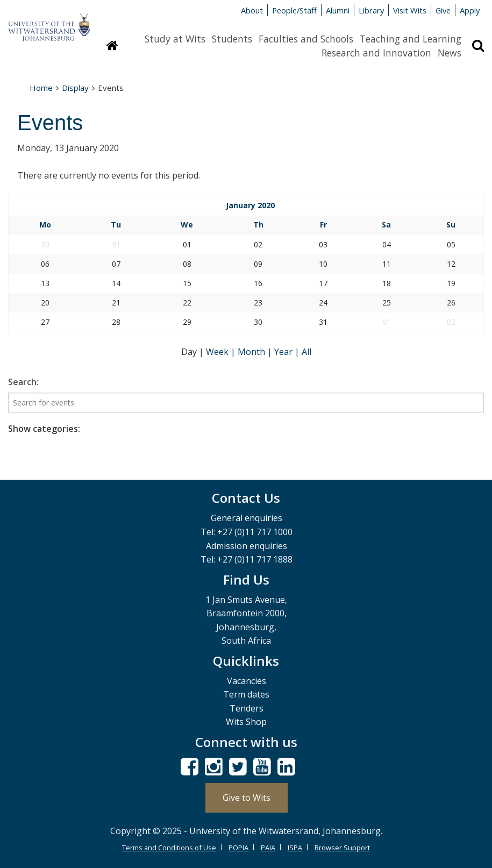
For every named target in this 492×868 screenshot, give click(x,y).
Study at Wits (175, 39)
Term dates (246, 694)
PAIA (268, 848)
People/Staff (294, 10)
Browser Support (342, 848)
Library (371, 10)
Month (252, 352)
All (306, 352)
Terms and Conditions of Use (169, 848)
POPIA (238, 848)
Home (41, 88)
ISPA (295, 848)
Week (218, 352)
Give (443, 10)
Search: (23, 382)
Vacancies (247, 681)
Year (284, 352)
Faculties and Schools (306, 39)
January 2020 (250, 205)
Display (75, 88)
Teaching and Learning (411, 39)
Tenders (247, 708)
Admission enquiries (247, 546)
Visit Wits (410, 10)
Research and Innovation (376, 53)
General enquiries (247, 518)
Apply (470, 10)
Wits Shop (246, 722)
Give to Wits (247, 798)
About (252, 10)
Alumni (338, 10)
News (450, 53)
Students (232, 39)
